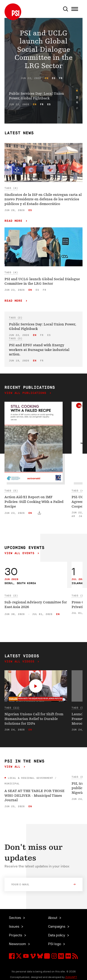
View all (13, 767)
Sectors (15, 918)
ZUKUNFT (71, 977)
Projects (16, 935)
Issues (15, 926)
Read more (14, 221)
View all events (20, 553)
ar (73, 516)
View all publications (26, 393)
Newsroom (18, 944)
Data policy (57, 935)
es (54, 78)
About (53, 918)
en (46, 78)
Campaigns (57, 926)
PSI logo (55, 944)
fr (61, 78)
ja (80, 516)
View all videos (20, 662)
